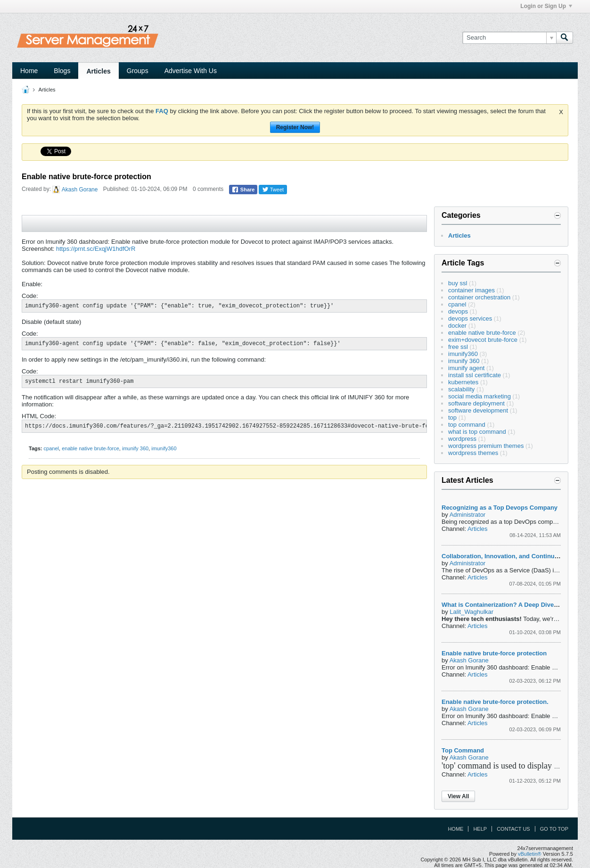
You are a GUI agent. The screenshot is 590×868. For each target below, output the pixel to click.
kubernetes (463, 382)
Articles (98, 71)
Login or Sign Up (546, 6)
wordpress (462, 439)
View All (458, 796)
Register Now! (295, 127)
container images (471, 290)
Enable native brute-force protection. (495, 702)
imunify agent (466, 368)
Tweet (273, 190)
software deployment (476, 403)
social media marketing (479, 396)
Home (29, 71)
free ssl (458, 347)
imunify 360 (135, 448)
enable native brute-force (90, 448)
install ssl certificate (475, 375)
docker (457, 326)
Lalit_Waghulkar (471, 612)
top (452, 417)
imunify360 (164, 448)
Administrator (468, 515)
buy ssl (458, 283)
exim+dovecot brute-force (483, 340)
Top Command (463, 750)
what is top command (477, 432)
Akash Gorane (80, 190)
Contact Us (513, 829)
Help (480, 829)
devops (458, 311)
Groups (138, 71)
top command (467, 425)
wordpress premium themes (486, 446)
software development (478, 410)
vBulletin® (530, 854)
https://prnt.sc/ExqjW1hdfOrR (96, 249)
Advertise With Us (191, 71)
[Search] (509, 38)
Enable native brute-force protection (494, 653)
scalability (461, 389)
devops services (470, 318)
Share (243, 190)
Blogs (62, 71)
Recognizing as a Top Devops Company (500, 508)
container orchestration (479, 297)
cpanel (51, 448)
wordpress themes (473, 453)
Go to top (554, 829)
